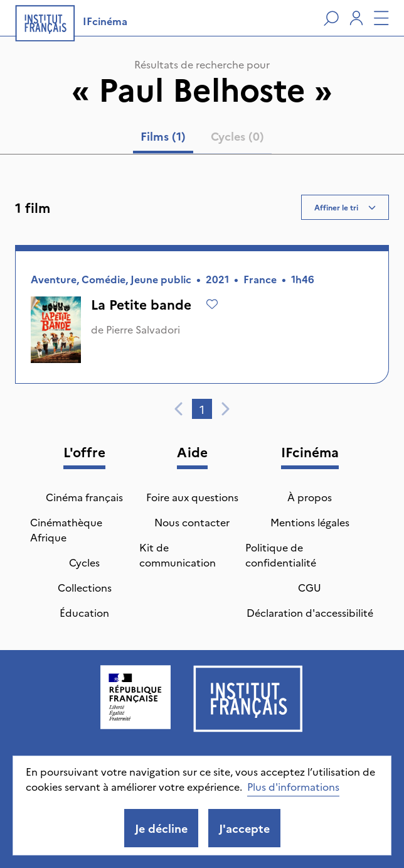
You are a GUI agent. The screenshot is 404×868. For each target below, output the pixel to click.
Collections (85, 587)
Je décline (161, 828)
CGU (310, 587)
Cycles (84, 562)
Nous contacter (192, 522)
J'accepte (244, 828)
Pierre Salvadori (143, 329)
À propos (310, 497)
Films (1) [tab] (163, 136)
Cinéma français (84, 497)
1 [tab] (202, 409)
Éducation (84, 612)
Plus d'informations (293, 786)
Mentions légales (310, 522)
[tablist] (202, 139)
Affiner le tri (345, 207)
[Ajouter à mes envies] (212, 304)
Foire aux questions (192, 497)
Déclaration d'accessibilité (310, 612)
